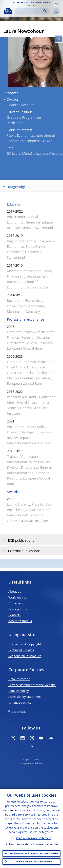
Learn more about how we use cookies (34, 844)
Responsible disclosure (25, 656)
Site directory (19, 712)
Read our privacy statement (34, 838)
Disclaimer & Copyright (25, 644)
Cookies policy (19, 691)
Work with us (18, 597)
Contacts (15, 615)
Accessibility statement (25, 697)
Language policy (20, 703)
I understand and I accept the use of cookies (34, 853)
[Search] (30, 11)
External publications (21, 551)
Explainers (16, 603)
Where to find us (20, 621)
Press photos (18, 609)
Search (45, 11)
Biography (13, 187)
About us (15, 591)
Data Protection (19, 679)
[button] (56, 4)
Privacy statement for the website (32, 685)
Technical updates (21, 650)
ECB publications (18, 540)
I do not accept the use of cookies (34, 861)
